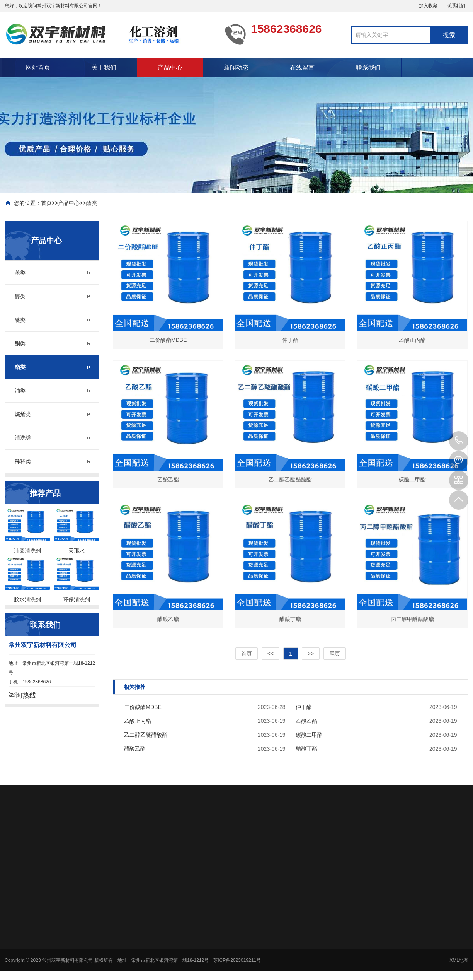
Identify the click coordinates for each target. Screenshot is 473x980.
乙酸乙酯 (306, 721)
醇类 (20, 296)
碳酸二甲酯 (309, 735)
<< (271, 654)
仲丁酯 (304, 707)
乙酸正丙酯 (138, 721)
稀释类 (23, 461)
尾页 (335, 654)
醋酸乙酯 (135, 749)
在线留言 (302, 67)
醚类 (20, 320)
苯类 (20, 273)
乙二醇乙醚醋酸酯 (146, 735)
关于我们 (104, 67)
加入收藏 (428, 6)
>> (311, 654)
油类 (20, 391)
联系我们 (456, 6)
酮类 (20, 343)
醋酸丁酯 (306, 749)
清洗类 (23, 438)
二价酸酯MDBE (143, 707)
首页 (46, 203)
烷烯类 (23, 414)
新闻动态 (236, 67)
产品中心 (170, 67)
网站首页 (38, 67)
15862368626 (459, 441)
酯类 (92, 203)
